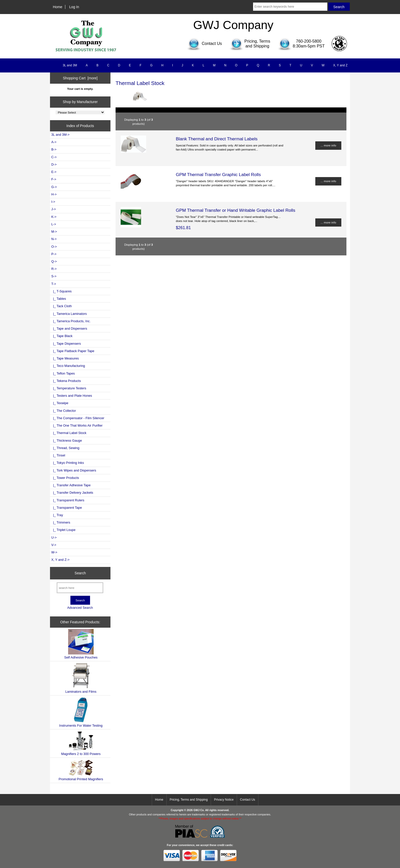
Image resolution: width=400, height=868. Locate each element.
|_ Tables (59, 299)
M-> (54, 232)
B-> (54, 149)
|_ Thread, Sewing (65, 448)
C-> (54, 157)
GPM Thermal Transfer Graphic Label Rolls (218, 175)
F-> (54, 179)
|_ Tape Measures (65, 358)
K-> (54, 217)
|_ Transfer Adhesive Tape (71, 485)
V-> (54, 545)
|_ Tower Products (65, 478)
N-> (54, 239)
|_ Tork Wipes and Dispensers (74, 470)
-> (54, 284)
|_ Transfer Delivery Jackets (72, 493)
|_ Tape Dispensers (66, 344)
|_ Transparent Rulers (68, 500)
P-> (54, 254)
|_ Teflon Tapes (63, 373)
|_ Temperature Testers (69, 388)
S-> (54, 276)
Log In (74, 7)
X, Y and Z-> (60, 560)
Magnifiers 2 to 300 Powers (81, 743)
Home (58, 7)
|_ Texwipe (60, 403)
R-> (54, 269)
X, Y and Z (340, 65)
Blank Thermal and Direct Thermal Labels (217, 139)
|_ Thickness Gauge (67, 441)
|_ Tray (57, 515)
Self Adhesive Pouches (81, 644)
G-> (54, 187)
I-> (53, 202)
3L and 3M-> (60, 135)
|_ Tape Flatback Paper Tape (73, 351)
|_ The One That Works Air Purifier (77, 425)
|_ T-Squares (61, 291)
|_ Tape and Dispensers (69, 328)
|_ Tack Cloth (61, 306)
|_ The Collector (64, 411)
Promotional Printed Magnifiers (81, 770)
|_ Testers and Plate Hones (72, 396)
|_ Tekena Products (66, 381)
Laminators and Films (81, 678)
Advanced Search (80, 608)
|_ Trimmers (61, 522)
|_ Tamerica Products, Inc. (71, 321)
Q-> (54, 261)
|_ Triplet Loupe (63, 530)
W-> (54, 552)
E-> (54, 172)
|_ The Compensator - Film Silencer (78, 418)
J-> (54, 209)
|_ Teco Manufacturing (68, 366)
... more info (328, 145)
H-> (54, 194)
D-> (54, 164)
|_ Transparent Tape (67, 508)
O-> (54, 247)
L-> (54, 224)
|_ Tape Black (62, 336)
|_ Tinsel (58, 455)
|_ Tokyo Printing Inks (68, 463)
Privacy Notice (224, 800)
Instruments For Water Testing (81, 712)
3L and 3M (70, 65)
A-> (54, 142)
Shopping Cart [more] (80, 78)
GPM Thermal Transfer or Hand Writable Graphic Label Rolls (235, 210)
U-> (54, 537)
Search (80, 573)
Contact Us (248, 800)
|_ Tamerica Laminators (69, 314)
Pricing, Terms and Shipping (189, 800)
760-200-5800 (309, 41)
